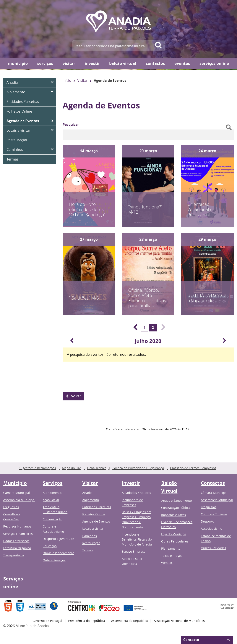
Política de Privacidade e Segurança (138, 468)
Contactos (155, 63)
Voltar (76, 396)
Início (67, 80)
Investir (92, 63)
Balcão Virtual (123, 63)
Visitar (69, 63)
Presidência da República (87, 621)
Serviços (45, 63)
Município (18, 63)
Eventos (182, 63)
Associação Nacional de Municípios (179, 621)
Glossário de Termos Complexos (193, 468)
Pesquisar (71, 125)
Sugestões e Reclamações (37, 468)
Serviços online (214, 63)
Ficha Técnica (97, 468)
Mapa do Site (71, 468)
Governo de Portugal (47, 621)
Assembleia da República (129, 621)
